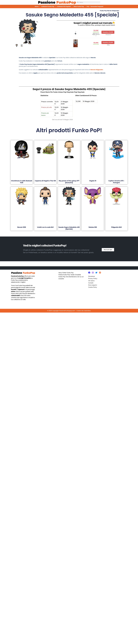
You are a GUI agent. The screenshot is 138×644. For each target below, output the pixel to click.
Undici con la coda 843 (45, 227)
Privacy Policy (93, 278)
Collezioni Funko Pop (48, 6)
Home (37, 6)
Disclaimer (92, 276)
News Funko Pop (79, 6)
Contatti (91, 283)
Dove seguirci (93, 285)
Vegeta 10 (93, 181)
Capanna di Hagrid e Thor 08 (45, 181)
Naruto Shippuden (113, 11)
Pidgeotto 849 (116, 227)
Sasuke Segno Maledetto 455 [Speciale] (69, 228)
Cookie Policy (93, 287)
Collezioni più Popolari (64, 6)
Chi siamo (91, 281)
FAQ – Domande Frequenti (95, 6)
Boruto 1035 (22, 227)
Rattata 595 (93, 227)
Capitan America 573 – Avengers (116, 182)
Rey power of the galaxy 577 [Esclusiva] (69, 182)
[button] (37, 22)
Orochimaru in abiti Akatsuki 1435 (22, 182)
